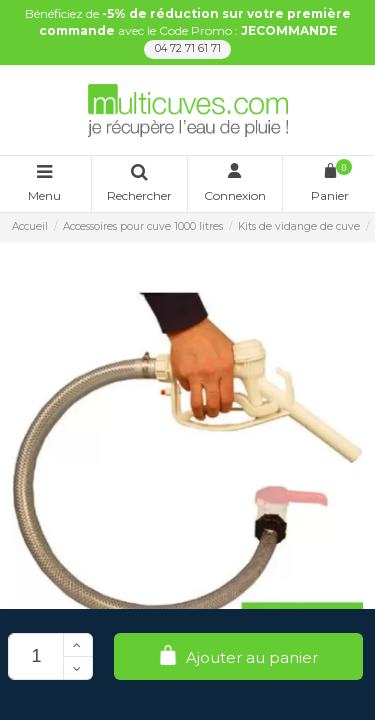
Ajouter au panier (238, 656)
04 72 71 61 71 (188, 48)
